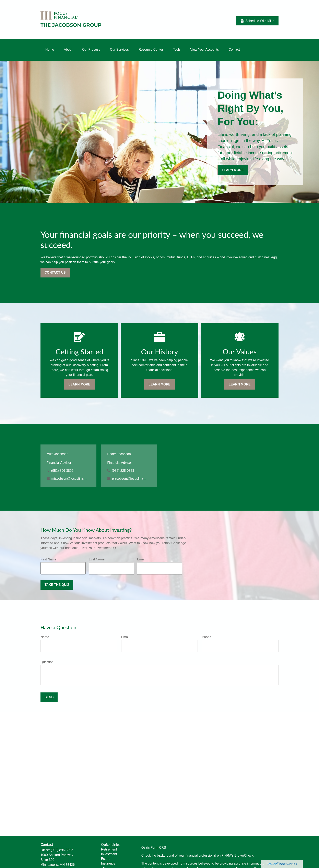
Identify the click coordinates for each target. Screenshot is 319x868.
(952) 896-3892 (62, 471)
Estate (106, 859)
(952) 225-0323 (123, 471)
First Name (48, 559)
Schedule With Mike (257, 21)
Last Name (97, 559)
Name (45, 637)
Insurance (108, 863)
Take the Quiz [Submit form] (57, 585)
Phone (206, 637)
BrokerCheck (244, 855)
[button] (50, 50)
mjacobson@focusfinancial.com (69, 479)
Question (47, 662)
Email (141, 559)
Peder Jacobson (119, 454)
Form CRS (158, 848)
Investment (109, 854)
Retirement (109, 849)
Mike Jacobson (57, 454)
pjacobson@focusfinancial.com (130, 479)
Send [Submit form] (49, 697)
